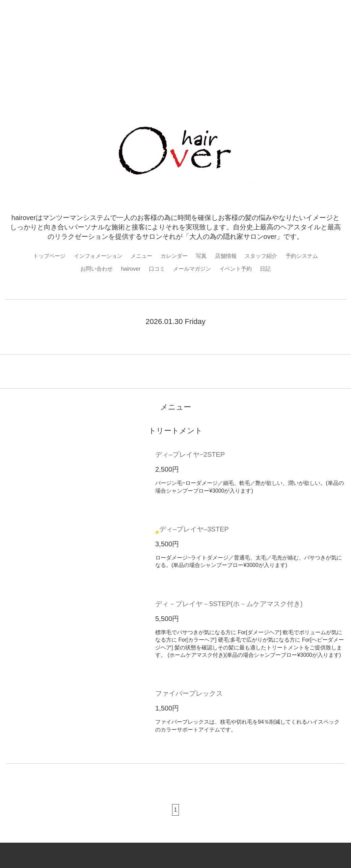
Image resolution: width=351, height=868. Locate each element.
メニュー (141, 256)
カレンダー (174, 256)
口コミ (157, 269)
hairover (131, 269)
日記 (265, 269)
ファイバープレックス (189, 693)
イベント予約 (236, 269)
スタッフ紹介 (261, 256)
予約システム (302, 256)
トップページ (49, 256)
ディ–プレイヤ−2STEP (190, 454)
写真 (201, 256)
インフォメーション (98, 256)
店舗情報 (226, 256)
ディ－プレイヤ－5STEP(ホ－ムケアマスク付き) (229, 604)
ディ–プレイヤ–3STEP (194, 529)
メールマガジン (192, 269)
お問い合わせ (97, 269)
